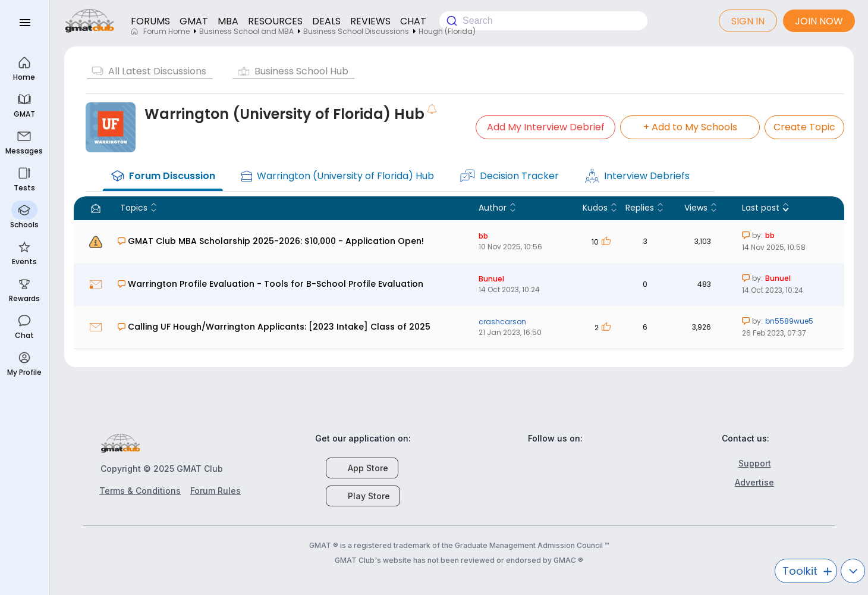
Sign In (748, 21)
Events (24, 252)
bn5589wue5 (789, 321)
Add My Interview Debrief (546, 127)
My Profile (24, 363)
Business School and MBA (246, 31)
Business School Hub (301, 71)
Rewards (24, 289)
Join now (819, 21)
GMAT (194, 21)
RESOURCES (275, 21)
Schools (24, 215)
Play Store (363, 496)
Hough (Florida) (447, 31)
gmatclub (90, 21)
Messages (24, 141)
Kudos (595, 208)
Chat (24, 326)
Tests (24, 178)
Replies (640, 208)
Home (24, 68)
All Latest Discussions (157, 71)
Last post (761, 208)
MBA (228, 21)
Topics (134, 208)
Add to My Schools (690, 127)
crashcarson (511, 322)
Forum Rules (216, 491)
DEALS (326, 21)
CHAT (413, 21)
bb (492, 236)
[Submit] (451, 21)
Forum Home (160, 31)
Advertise (748, 482)
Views (696, 208)
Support (748, 463)
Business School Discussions (356, 31)
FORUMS (150, 21)
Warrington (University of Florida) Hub (284, 114)
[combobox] (543, 21)
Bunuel (500, 279)
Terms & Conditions (140, 491)
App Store (362, 468)
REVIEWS (370, 21)
